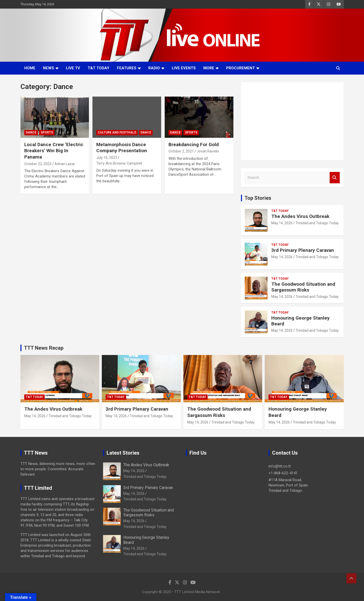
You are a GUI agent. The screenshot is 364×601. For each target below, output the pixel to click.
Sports (47, 132)
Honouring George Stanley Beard (300, 321)
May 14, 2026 (282, 223)
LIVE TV (73, 68)
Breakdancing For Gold (194, 144)
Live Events (184, 68)
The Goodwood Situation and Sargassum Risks (303, 287)
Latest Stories (123, 453)
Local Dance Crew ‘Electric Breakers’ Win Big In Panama (54, 151)
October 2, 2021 (181, 151)
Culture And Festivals (117, 132)
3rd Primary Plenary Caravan (303, 250)
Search (335, 178)
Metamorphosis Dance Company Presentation (122, 148)
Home (30, 68)
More (209, 68)
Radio (154, 68)
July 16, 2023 (107, 158)
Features (127, 68)
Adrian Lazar (65, 164)
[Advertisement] (292, 121)
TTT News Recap (44, 348)
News (48, 68)
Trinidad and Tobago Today (317, 223)
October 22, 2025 (38, 164)
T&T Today (99, 68)
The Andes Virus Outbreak (300, 216)
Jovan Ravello (208, 151)
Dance (31, 132)
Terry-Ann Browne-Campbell (119, 163)
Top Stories (258, 198)
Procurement (240, 68)
